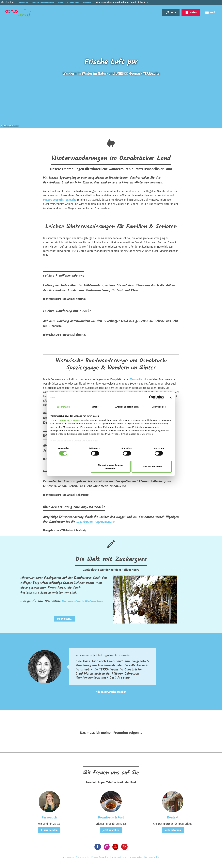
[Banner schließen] (171, 397)
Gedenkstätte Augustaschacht (98, 522)
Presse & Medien (100, 858)
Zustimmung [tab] (63, 407)
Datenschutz (83, 858)
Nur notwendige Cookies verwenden (111, 467)
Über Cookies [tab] (159, 407)
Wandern (102, 2)
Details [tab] (95, 407)
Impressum (68, 858)
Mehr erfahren (173, 831)
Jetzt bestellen (111, 831)
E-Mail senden (49, 831)
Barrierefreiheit (152, 858)
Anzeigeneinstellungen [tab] (127, 407)
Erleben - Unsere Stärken (49, 2)
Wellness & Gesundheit (80, 2)
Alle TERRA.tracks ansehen (111, 693)
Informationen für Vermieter (127, 858)
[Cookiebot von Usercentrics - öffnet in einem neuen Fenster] (151, 397)
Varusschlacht (138, 379)
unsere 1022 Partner (70, 421)
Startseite (25, 2)
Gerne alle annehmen (152, 467)
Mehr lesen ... (65, 624)
